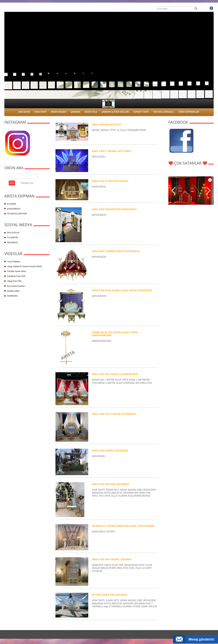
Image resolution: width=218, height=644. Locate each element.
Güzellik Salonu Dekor (17, 271)
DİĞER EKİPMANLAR (189, 112)
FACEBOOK (13, 237)
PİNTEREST (12, 243)
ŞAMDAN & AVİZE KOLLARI (115, 112)
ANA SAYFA (24, 112)
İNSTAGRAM (13, 233)
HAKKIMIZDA (14, 209)
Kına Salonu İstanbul (16, 286)
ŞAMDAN (75, 112)
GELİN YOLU (91, 112)
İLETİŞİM (11, 204)
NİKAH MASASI (59, 112)
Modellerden (12, 296)
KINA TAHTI (40, 112)
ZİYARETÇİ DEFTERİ (17, 214)
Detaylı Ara (27, 183)
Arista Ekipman (14, 261)
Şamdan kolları (13, 291)
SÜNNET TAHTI (141, 112)
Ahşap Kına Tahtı (14, 281)
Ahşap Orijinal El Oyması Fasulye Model (24, 266)
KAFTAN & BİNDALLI (164, 112)
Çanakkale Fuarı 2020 (16, 276)
